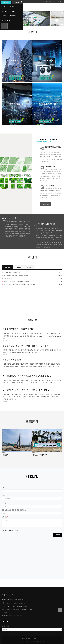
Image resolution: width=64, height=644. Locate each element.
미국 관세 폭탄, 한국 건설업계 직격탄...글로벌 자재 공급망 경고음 (20, 284)
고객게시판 (18, 267)
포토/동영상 (13, 16)
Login (6, 2)
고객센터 (32, 257)
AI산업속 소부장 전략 (7, 278)
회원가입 (17, 2)
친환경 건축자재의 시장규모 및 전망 (11, 273)
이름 (4, 488)
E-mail (4, 496)
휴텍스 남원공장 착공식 (40, 455)
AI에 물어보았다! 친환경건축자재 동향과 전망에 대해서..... (18, 281)
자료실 (29, 267)
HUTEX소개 (5, 11)
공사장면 (5, 455)
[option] (32, 18)
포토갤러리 (32, 422)
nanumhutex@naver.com (15, 616)
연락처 (4, 503)
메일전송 (58, 535)
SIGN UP (55, 2)
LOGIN (48, 2)
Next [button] (55, 18)
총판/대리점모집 (6, 20)
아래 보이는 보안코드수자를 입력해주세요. (14, 510)
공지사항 (7, 267)
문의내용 (5, 517)
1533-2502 (11, 613)
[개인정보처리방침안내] (8, 530)
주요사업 (12, 7)
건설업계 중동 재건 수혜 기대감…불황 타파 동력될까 (15, 276)
